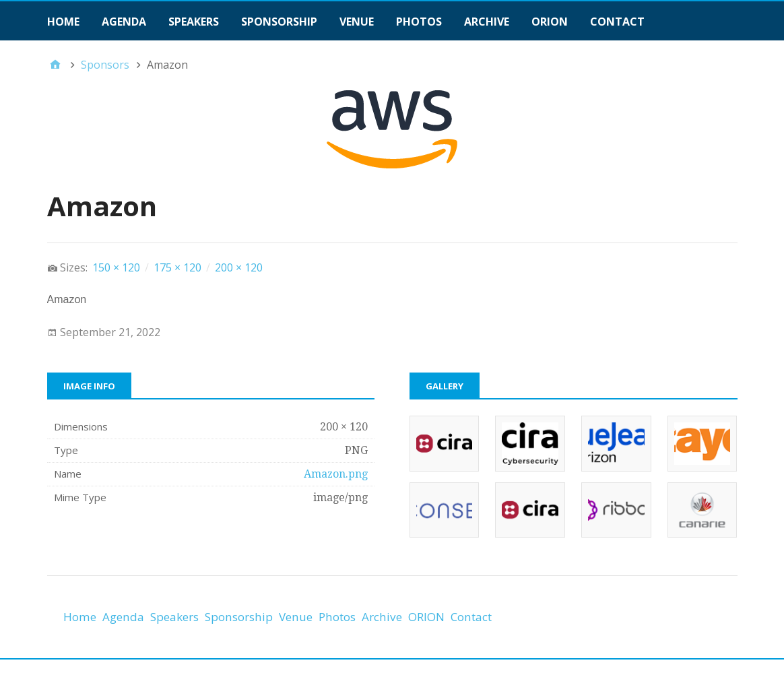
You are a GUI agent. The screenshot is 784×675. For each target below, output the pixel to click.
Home (63, 22)
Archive (487, 22)
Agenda (124, 22)
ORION (550, 22)
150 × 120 (116, 267)
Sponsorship (279, 22)
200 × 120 (239, 267)
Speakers (194, 22)
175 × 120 (177, 267)
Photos (419, 22)
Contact (617, 22)
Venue (357, 22)
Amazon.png (336, 474)
